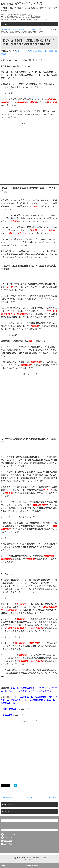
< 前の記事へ (7, 797)
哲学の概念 (43, 51)
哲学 (35, 51)
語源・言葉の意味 (11, 709)
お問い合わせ (9, 844)
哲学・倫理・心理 (24, 51)
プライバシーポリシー (12, 834)
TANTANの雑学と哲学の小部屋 (22, 4)
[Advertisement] (29, 154)
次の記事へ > (52, 797)
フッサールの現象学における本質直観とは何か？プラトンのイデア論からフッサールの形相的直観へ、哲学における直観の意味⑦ (29, 700)
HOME (29, 797)
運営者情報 (8, 841)
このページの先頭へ (32, 866)
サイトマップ (9, 838)
